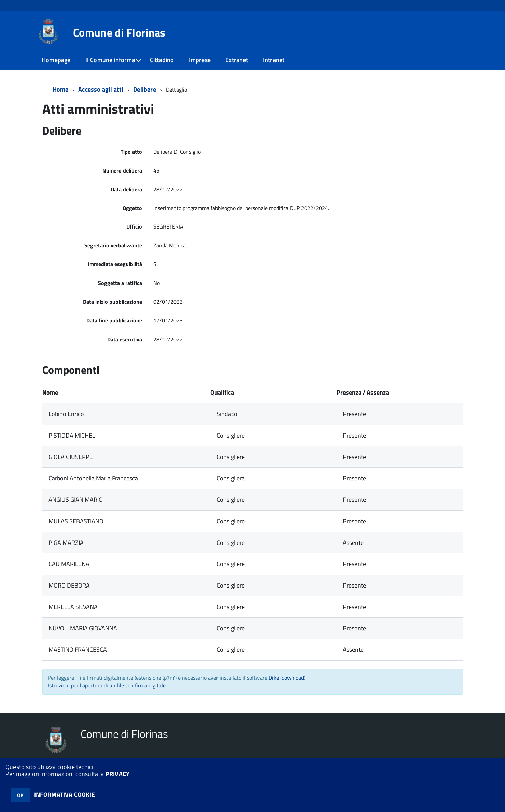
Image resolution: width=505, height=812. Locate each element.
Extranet (237, 60)
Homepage (56, 60)
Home (61, 89)
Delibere (144, 89)
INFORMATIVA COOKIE (65, 794)
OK (20, 795)
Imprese (200, 60)
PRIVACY (117, 774)
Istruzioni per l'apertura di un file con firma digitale (107, 685)
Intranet (274, 60)
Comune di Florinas (119, 32)
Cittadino (162, 60)
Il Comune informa (110, 60)
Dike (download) (287, 678)
